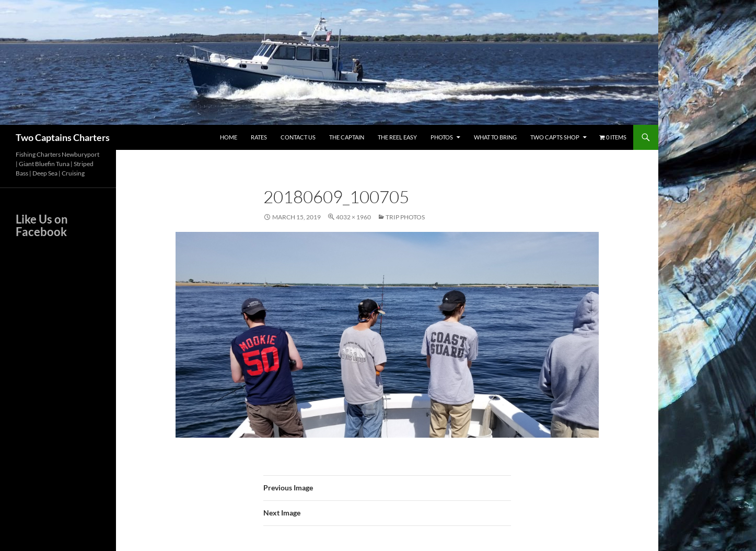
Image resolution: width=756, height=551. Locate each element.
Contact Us (298, 137)
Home (229, 137)
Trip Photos (405, 217)
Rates (259, 137)
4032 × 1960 (353, 217)
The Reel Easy (397, 137)
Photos (442, 137)
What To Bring (495, 137)
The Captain (347, 137)
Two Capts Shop (555, 137)
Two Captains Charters (63, 137)
